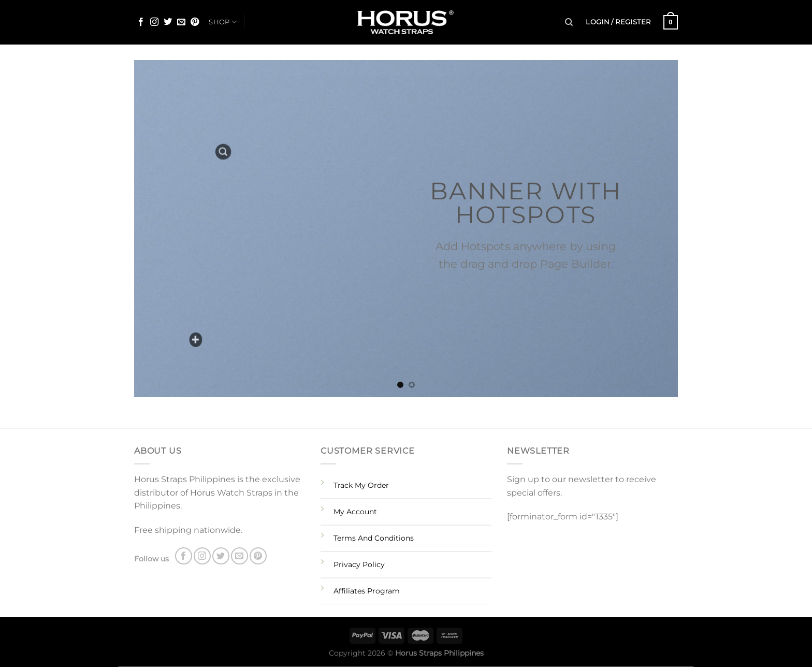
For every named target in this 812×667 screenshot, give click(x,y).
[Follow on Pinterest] (195, 22)
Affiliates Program (367, 591)
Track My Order (361, 485)
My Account (355, 512)
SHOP (222, 22)
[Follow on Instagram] (154, 22)
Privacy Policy (359, 564)
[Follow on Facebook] (141, 22)
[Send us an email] (181, 22)
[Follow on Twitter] (168, 22)
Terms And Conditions (374, 538)
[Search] (569, 22)
